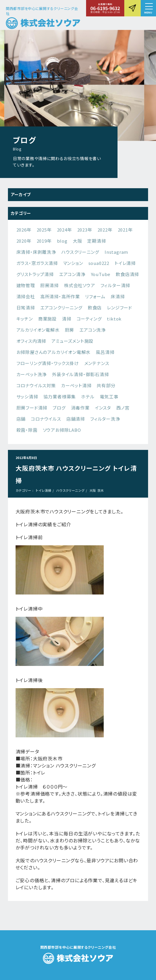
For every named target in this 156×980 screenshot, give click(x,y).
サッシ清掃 (27, 396)
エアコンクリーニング (61, 307)
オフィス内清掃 (31, 341)
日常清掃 (26, 307)
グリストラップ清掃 (35, 274)
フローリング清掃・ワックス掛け (48, 363)
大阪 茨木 (97, 490)
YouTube (101, 274)
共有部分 (106, 385)
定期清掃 (97, 241)
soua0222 (99, 263)
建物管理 (26, 285)
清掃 (67, 319)
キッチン (25, 319)
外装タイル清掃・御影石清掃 (80, 374)
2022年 (105, 230)
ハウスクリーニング (80, 252)
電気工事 (109, 396)
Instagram (116, 252)
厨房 (70, 330)
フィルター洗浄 (105, 419)
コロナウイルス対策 (36, 385)
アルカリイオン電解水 (38, 330)
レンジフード (120, 307)
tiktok (114, 319)
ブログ (59, 408)
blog (62, 241)
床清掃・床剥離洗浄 (36, 252)
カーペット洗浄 (32, 374)
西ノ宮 (123, 408)
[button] (148, 8)
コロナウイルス (46, 419)
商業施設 (47, 319)
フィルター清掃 (115, 285)
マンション (73, 263)
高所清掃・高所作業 (60, 296)
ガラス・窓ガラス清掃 (37, 263)
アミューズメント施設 (72, 341)
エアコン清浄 (72, 274)
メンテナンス (97, 363)
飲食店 (95, 307)
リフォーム (95, 296)
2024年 (64, 230)
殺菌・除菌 (27, 430)
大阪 (78, 241)
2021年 (125, 230)
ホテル (88, 396)
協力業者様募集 (60, 396)
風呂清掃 (105, 352)
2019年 (44, 241)
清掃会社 (26, 296)
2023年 (85, 230)
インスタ (103, 408)
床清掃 (118, 296)
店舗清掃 (76, 419)
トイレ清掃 (125, 263)
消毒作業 (80, 408)
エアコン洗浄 (93, 330)
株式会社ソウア (80, 285)
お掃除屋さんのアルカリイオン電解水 (54, 352)
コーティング (89, 319)
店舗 (21, 419)
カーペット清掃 (76, 385)
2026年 (24, 230)
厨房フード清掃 (32, 408)
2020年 (24, 241)
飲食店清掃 (127, 274)
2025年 (44, 230)
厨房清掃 (50, 285)
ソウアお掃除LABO (62, 430)
